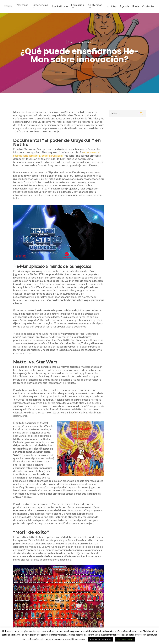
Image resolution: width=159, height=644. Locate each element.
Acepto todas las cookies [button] (100, 639)
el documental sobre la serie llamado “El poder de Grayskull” (56, 154)
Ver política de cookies (76, 639)
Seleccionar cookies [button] (125, 639)
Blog (71, 42)
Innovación (85, 42)
